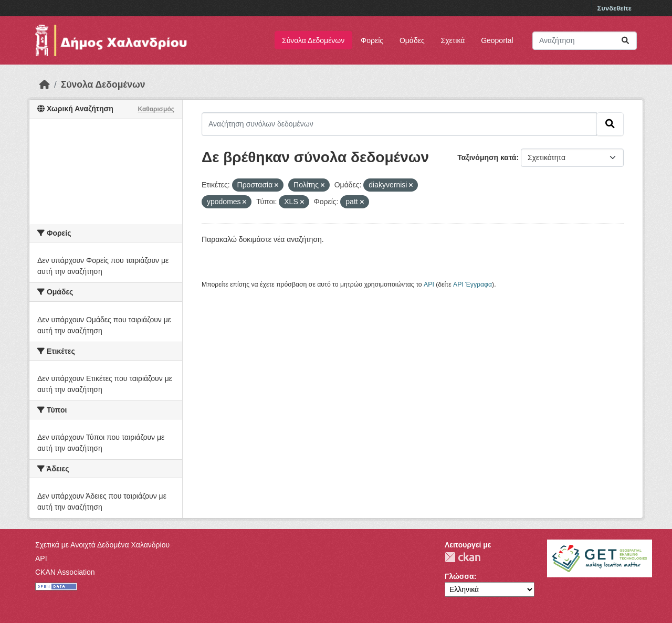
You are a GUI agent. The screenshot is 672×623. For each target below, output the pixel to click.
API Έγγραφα (472, 284)
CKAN (463, 557)
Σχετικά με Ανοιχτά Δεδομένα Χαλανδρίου (102, 545)
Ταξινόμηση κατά (487, 157)
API (429, 284)
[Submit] (625, 41)
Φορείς (372, 40)
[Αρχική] (45, 85)
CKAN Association (65, 572)
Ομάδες (412, 40)
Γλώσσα (459, 576)
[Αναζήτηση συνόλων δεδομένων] (585, 41)
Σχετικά (453, 40)
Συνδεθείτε (615, 8)
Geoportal (497, 40)
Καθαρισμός (156, 109)
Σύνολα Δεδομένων (313, 40)
